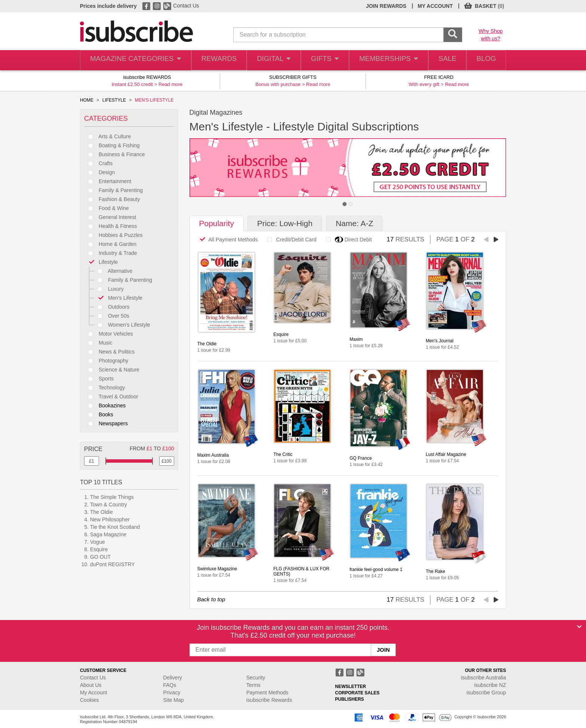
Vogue (98, 542)
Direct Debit (347, 240)
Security (256, 678)
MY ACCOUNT (435, 6)
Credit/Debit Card (290, 240)
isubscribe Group (486, 692)
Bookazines (105, 405)
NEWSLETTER (351, 687)
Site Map (174, 700)
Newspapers (106, 423)
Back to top (211, 599)
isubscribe (483, 678)
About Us (91, 685)
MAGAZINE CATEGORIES (132, 60)
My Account (93, 692)
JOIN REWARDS (386, 6)
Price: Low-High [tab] (285, 223)
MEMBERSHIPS (384, 60)
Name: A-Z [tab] (354, 223)
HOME (87, 100)
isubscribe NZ (490, 685)
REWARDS (212, 60)
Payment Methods (267, 692)
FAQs (170, 685)
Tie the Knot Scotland (115, 527)
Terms (253, 685)
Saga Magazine (108, 534)
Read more (170, 84)
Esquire (99, 549)
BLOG (485, 60)
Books (99, 414)
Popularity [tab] (217, 223)
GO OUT (100, 557)
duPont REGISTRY (112, 564)
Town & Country (109, 505)
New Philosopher (110, 519)
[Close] (579, 627)
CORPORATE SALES (357, 693)
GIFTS (320, 60)
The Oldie (101, 512)
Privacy (172, 692)
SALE (443, 60)
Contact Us (186, 6)
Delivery (173, 678)
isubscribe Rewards (269, 700)
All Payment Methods (227, 240)
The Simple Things (112, 497)
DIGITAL (268, 60)
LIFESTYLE (114, 100)
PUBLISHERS (350, 699)
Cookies (90, 700)
